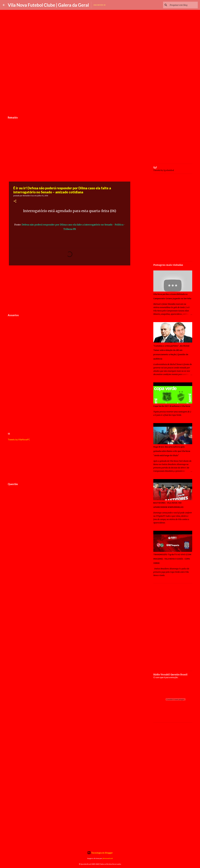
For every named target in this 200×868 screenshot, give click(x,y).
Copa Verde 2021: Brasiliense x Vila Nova (172, 406)
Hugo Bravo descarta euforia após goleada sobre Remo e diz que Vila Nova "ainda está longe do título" (172, 451)
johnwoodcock (108, 858)
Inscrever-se (100, 5)
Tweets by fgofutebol (164, 170)
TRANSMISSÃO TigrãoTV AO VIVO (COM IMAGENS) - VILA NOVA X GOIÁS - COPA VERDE (172, 559)
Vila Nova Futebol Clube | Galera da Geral (48, 5)
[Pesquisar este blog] (183, 5)
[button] (15, 201)
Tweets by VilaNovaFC (19, 439)
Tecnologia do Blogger (100, 853)
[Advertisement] (70, 94)
